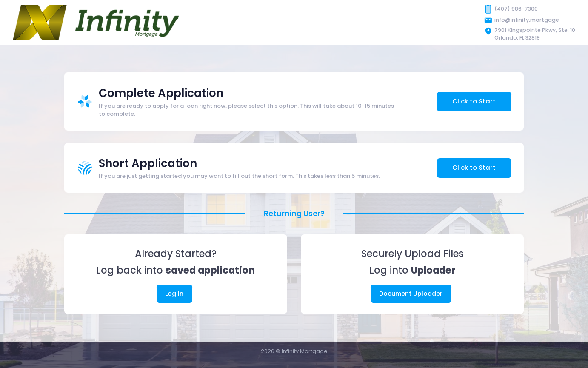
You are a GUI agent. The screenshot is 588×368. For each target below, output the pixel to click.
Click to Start (474, 101)
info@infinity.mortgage (527, 20)
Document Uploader (411, 294)
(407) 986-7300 (516, 9)
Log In (174, 294)
